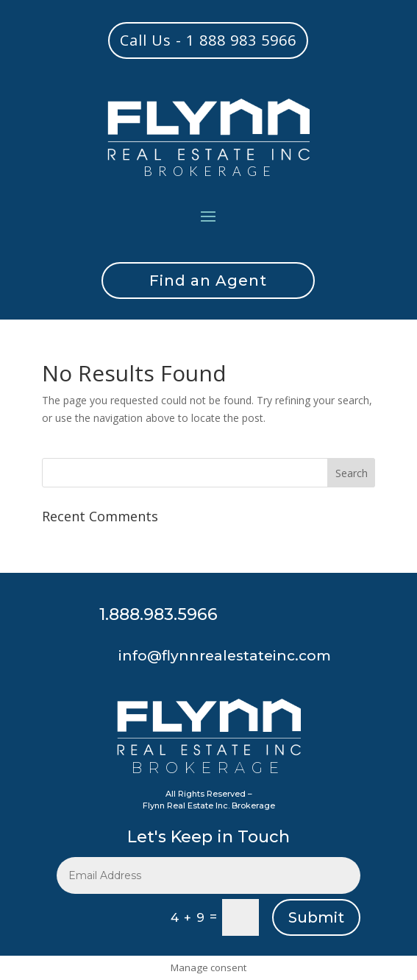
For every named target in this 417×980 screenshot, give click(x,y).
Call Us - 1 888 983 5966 (208, 40)
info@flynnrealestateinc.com (225, 656)
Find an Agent (208, 281)
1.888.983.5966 (158, 614)
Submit (316, 917)
